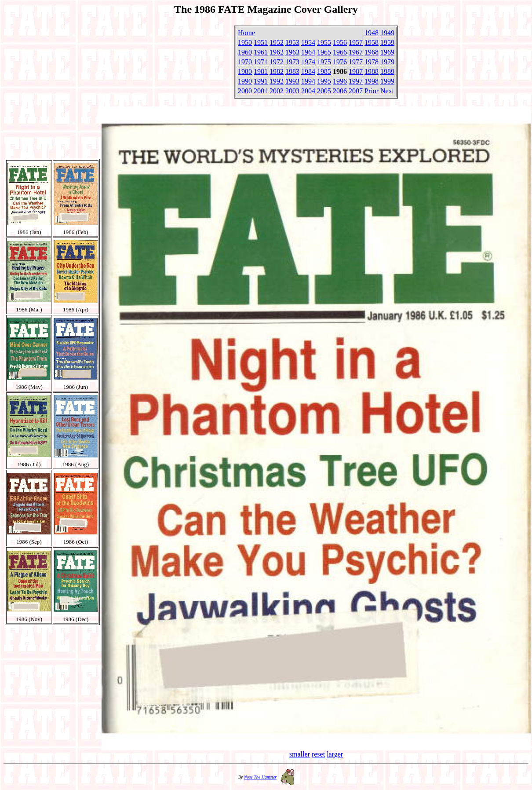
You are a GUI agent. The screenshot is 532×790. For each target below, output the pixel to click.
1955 (324, 42)
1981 (261, 71)
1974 (308, 62)
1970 (245, 62)
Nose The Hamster (260, 777)
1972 (277, 62)
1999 (387, 81)
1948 (372, 33)
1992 (277, 81)
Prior (372, 91)
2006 (340, 91)
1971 (261, 62)
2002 (277, 91)
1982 (277, 71)
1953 (292, 42)
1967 (356, 52)
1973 (292, 62)
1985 (324, 71)
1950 (245, 42)
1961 (261, 52)
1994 (308, 81)
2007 (356, 91)
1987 (356, 71)
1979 (387, 62)
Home (246, 33)
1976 (340, 62)
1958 (372, 42)
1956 (340, 42)
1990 (245, 81)
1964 (308, 52)
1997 (356, 81)
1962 (277, 52)
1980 (245, 71)
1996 (340, 81)
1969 (387, 52)
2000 (245, 91)
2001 (261, 91)
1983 (292, 71)
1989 (387, 71)
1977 (356, 62)
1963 (292, 52)
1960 (245, 52)
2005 (324, 91)
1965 (324, 52)
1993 (292, 81)
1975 (324, 62)
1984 (308, 71)
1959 (387, 42)
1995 (324, 81)
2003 (292, 91)
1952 (277, 42)
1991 (261, 81)
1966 (340, 52)
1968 (372, 52)
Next (387, 91)
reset (318, 754)
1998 (372, 81)
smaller (300, 754)
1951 (261, 42)
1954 (308, 42)
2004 (308, 91)
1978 (372, 62)
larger (335, 754)
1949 (387, 33)
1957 (356, 42)
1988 (372, 71)
